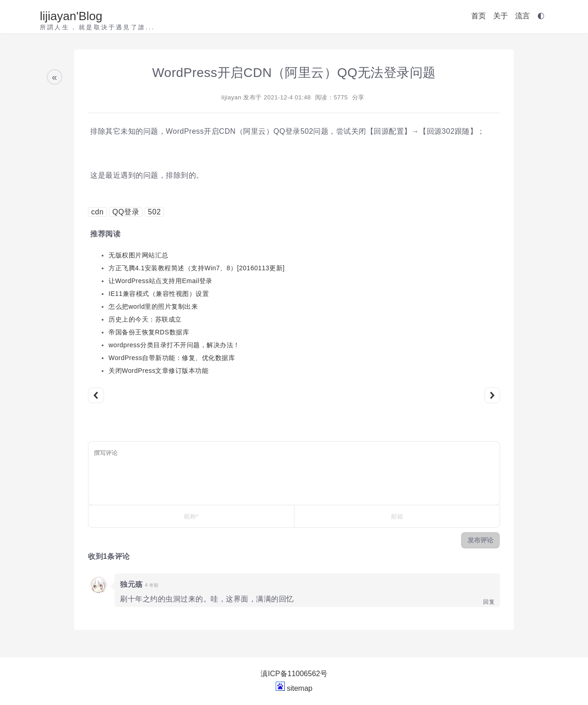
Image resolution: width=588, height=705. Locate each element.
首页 (479, 16)
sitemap (299, 688)
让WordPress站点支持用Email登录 (161, 281)
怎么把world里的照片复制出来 (153, 306)
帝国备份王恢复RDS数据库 (149, 332)
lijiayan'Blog (71, 16)
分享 (358, 97)
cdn (97, 212)
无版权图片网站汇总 (139, 255)
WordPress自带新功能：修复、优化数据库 (172, 358)
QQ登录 (126, 212)
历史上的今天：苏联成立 (145, 319)
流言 (523, 16)
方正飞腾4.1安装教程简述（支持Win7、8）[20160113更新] (197, 268)
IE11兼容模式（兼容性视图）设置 (159, 294)
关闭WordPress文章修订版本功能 (158, 371)
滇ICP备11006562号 (294, 674)
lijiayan (231, 97)
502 (154, 212)
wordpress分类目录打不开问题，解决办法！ (174, 345)
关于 (501, 16)
